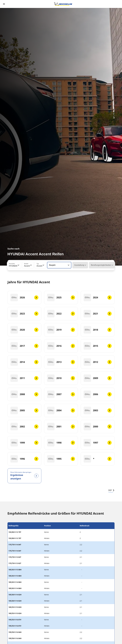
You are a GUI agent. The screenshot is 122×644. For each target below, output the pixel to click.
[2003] (98, 410)
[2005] (24, 410)
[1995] (61, 459)
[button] (18, 265)
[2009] (98, 378)
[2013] (61, 362)
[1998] (61, 443)
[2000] (98, 427)
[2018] (98, 330)
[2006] (98, 394)
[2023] (24, 314)
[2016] (61, 346)
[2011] (24, 378)
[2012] (98, 362)
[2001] (61, 427)
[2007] (61, 394)
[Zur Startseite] (63, 4)
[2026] (24, 298)
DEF (111, 490)
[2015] (98, 346)
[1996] (24, 459)
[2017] (24, 346)
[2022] (61, 314)
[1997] (98, 443)
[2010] (61, 378)
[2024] (98, 298)
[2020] (24, 330)
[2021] (98, 314)
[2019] (61, 330)
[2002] (24, 427)
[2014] (24, 362)
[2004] (61, 410)
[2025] (61, 298)
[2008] (24, 394)
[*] (98, 459)
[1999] (24, 443)
